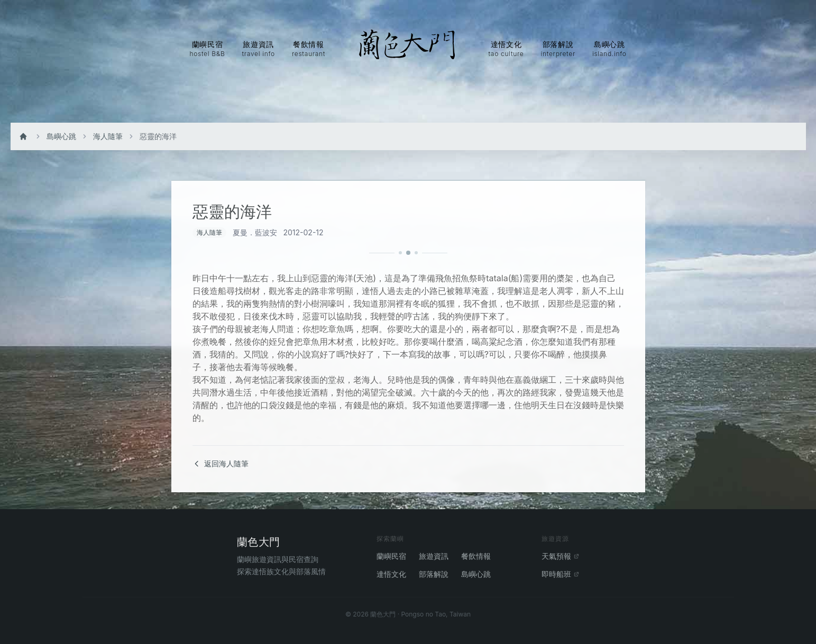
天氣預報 (561, 556)
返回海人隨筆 (221, 463)
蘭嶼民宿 (391, 556)
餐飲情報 (476, 556)
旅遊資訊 (434, 556)
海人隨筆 (108, 136)
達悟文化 (391, 574)
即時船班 (561, 574)
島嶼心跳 (61, 136)
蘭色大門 (259, 542)
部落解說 (434, 574)
